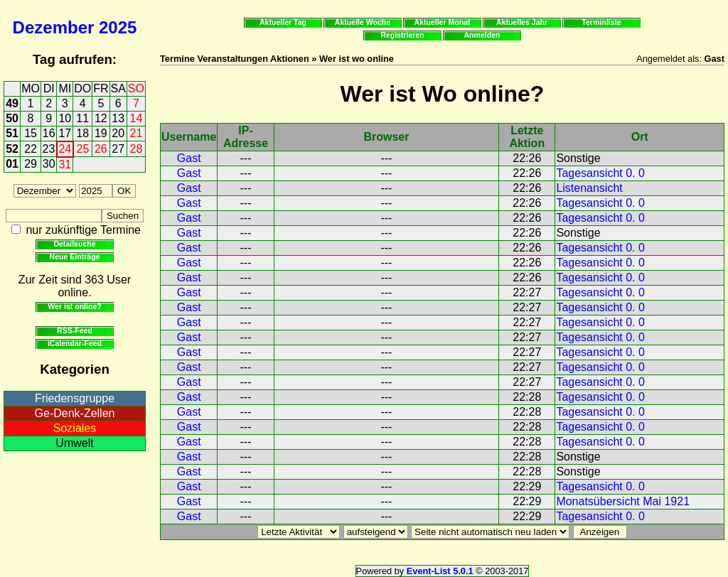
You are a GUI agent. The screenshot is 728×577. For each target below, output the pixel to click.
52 (12, 149)
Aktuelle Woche (363, 22)
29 (31, 164)
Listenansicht (589, 188)
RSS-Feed (75, 330)
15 (31, 133)
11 (82, 118)
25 (83, 149)
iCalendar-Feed (75, 343)
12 (101, 118)
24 (65, 149)
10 (65, 118)
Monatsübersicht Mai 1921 (623, 501)
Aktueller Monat (442, 22)
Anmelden (482, 35)
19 (101, 133)
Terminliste (601, 22)
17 (65, 133)
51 (12, 133)
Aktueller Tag (283, 22)
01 (12, 164)
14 (136, 118)
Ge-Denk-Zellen (75, 413)
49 (12, 103)
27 (118, 149)
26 (101, 149)
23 (49, 149)
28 (136, 149)
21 (136, 133)
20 (118, 133)
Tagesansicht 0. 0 (600, 173)
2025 (118, 27)
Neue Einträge (75, 257)
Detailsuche (74, 244)
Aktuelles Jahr (522, 22)
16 (49, 133)
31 (65, 165)
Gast (189, 158)
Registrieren (402, 35)
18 (82, 133)
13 (118, 118)
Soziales (75, 428)
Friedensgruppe (75, 398)
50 (12, 118)
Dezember (54, 27)
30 (49, 164)
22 (31, 149)
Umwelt (74, 443)
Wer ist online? (74, 306)
